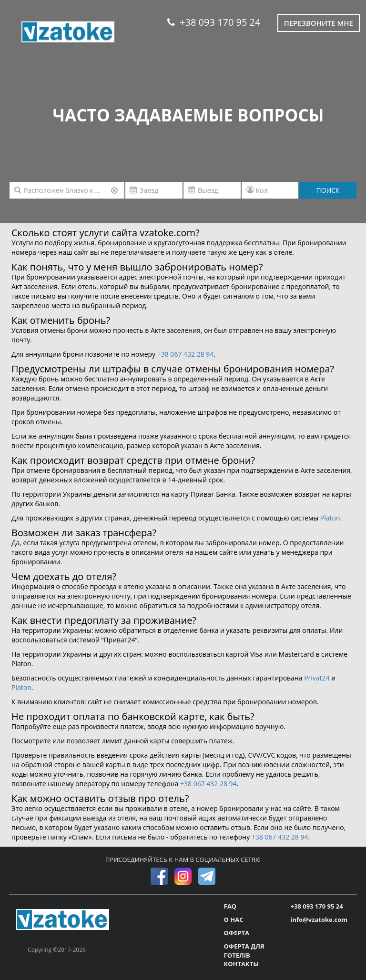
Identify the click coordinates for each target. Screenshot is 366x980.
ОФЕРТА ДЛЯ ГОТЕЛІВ (244, 951)
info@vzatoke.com (319, 920)
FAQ (230, 906)
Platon (330, 518)
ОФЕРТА (237, 933)
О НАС (234, 920)
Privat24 (317, 678)
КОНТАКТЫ (242, 964)
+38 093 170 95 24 (214, 22)
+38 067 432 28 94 (186, 354)
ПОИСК (328, 190)
